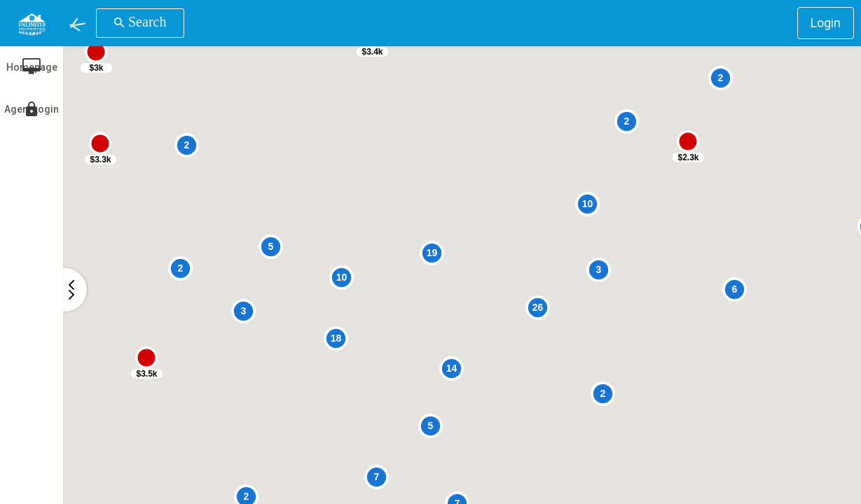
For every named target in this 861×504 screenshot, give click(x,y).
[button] (80, 23)
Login (826, 23)
